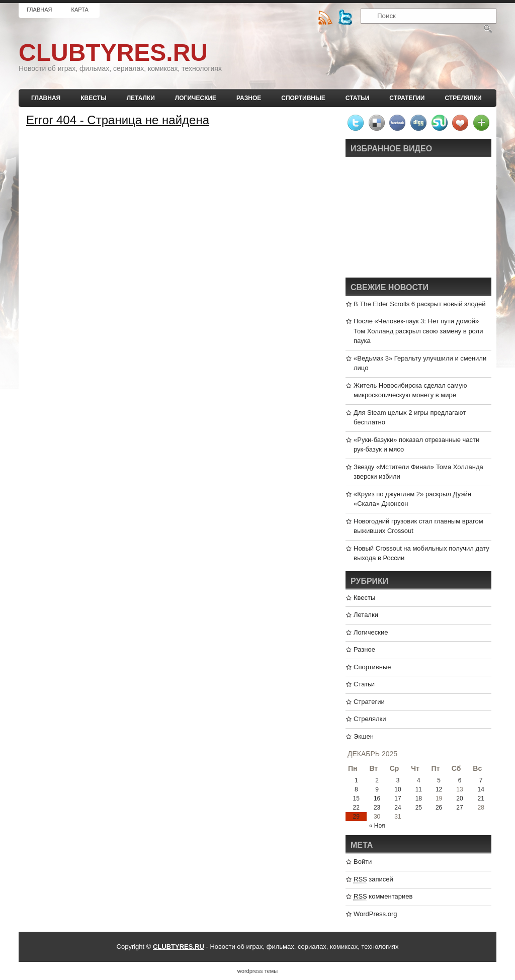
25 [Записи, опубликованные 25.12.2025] (419, 808)
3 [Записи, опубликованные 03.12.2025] (398, 780)
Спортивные (303, 98)
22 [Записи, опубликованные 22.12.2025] (356, 808)
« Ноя (377, 826)
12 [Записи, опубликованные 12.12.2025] (439, 789)
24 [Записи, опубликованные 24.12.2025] (398, 808)
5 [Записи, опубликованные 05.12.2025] (439, 780)
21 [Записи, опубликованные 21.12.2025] (481, 798)
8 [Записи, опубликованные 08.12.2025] (356, 789)
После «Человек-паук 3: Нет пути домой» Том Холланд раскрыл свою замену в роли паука (418, 331)
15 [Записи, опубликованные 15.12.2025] (356, 798)
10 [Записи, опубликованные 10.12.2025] (398, 789)
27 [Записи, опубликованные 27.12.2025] (459, 808)
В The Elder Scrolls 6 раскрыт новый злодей (420, 304)
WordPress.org (375, 914)
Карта (79, 10)
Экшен (364, 736)
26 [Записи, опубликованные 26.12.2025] (439, 808)
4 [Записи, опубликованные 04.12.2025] (419, 780)
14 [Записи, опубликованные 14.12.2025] (481, 789)
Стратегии (407, 98)
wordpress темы (257, 971)
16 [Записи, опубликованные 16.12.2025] (377, 798)
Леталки (141, 98)
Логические (196, 98)
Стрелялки (463, 98)
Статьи (358, 98)
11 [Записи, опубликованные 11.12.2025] (419, 789)
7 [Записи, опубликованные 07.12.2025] (481, 780)
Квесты (93, 98)
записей (373, 879)
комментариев (383, 897)
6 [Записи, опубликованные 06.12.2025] (460, 780)
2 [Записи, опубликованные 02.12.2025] (377, 780)
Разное (249, 98)
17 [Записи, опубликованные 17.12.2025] (398, 798)
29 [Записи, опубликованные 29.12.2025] (356, 817)
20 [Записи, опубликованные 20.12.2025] (459, 798)
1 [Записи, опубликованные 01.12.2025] (356, 780)
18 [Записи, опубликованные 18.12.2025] (419, 798)
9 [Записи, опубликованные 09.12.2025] (377, 789)
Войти (363, 862)
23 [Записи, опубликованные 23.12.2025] (377, 808)
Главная (39, 10)
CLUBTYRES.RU (113, 53)
